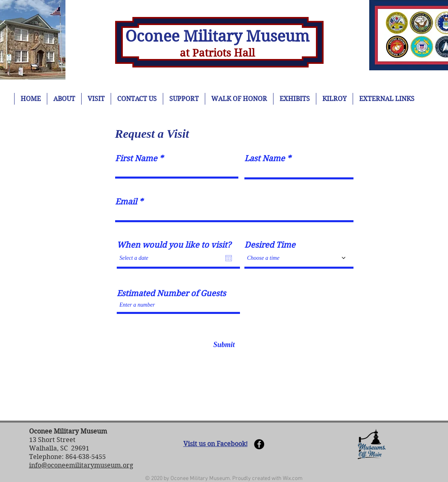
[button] (372, 444)
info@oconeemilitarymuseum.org (81, 465)
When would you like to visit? (174, 245)
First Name (136, 159)
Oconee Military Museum (217, 36)
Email (126, 202)
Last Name (265, 159)
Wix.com (293, 479)
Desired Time (270, 245)
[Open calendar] (229, 258)
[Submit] (224, 345)
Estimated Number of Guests (171, 294)
